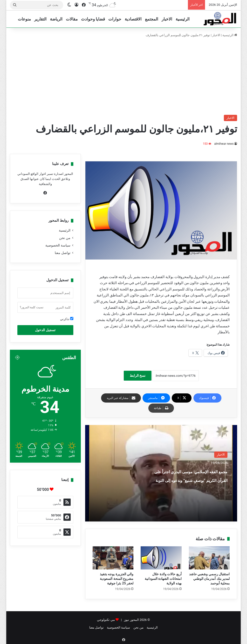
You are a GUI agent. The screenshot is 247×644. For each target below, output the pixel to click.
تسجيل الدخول (45, 330)
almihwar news (224, 144)
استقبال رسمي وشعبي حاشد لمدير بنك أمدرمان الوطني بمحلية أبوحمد (209, 579)
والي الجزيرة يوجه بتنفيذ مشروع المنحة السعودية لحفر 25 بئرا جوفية (117, 579)
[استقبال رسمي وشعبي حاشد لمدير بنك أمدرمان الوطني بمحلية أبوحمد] (209, 558)
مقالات (72, 19)
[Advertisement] (123, 76)
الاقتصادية (133, 19)
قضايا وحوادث (93, 19)
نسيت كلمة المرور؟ (32, 307)
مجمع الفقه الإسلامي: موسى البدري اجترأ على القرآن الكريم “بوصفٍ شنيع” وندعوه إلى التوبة (192, 484)
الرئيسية (183, 19)
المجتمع (152, 19)
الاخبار (167, 19)
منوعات (24, 19)
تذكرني (67, 319)
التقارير (40, 19)
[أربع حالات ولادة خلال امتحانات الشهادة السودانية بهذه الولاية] (161, 558)
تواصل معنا (62, 253)
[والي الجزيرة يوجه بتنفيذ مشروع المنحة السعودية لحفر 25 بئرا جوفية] (113, 558)
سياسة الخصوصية (58, 245)
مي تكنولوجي (106, 620)
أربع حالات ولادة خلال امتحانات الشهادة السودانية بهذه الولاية (163, 579)
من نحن (65, 238)
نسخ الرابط (138, 376)
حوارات (115, 19)
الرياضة (56, 19)
